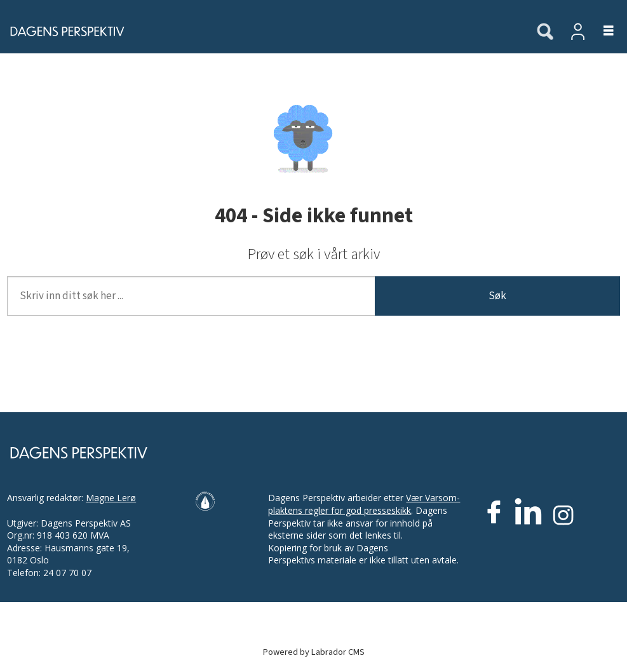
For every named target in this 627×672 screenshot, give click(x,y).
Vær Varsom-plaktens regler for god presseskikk (364, 504)
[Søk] (545, 32)
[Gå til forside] (261, 31)
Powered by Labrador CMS (314, 652)
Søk (497, 296)
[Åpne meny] (601, 31)
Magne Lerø (111, 498)
